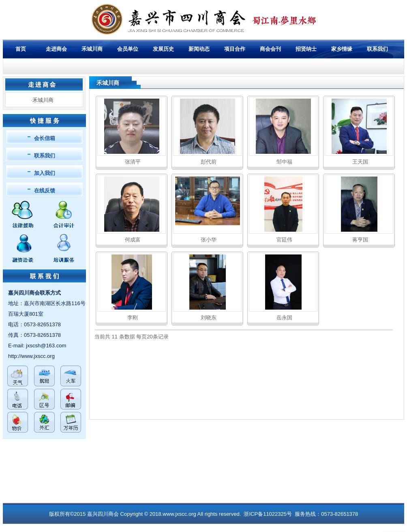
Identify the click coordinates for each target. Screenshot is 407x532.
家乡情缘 (342, 49)
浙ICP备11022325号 (268, 514)
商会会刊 (270, 49)
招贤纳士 (306, 49)
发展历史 (163, 49)
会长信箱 (45, 138)
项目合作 (235, 49)
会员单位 (128, 49)
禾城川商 (92, 49)
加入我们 (45, 173)
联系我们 (45, 156)
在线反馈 (45, 191)
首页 (21, 49)
